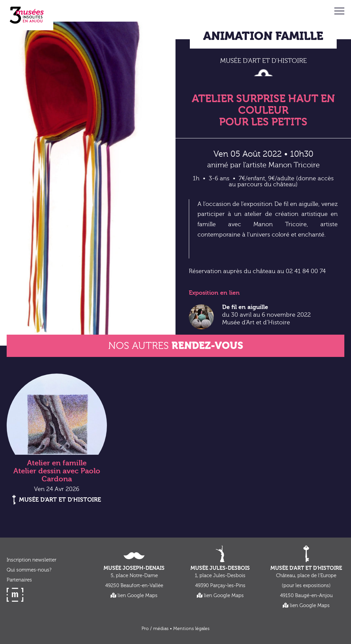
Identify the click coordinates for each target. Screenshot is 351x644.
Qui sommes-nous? (29, 570)
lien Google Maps (134, 596)
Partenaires (19, 580)
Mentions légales (191, 629)
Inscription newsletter (31, 560)
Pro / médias (155, 629)
